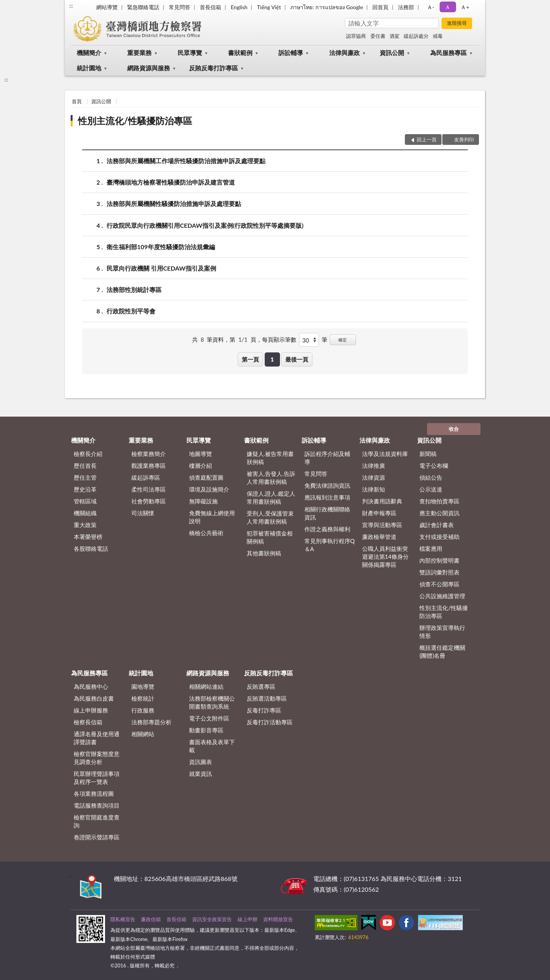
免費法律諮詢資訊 (327, 485)
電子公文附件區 (209, 718)
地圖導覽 (201, 454)
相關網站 (143, 734)
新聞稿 (428, 454)
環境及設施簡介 (209, 489)
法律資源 (374, 477)
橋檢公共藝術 (206, 533)
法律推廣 (374, 466)
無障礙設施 (203, 501)
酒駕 (395, 36)
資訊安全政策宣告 (212, 919)
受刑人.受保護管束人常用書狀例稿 (270, 517)
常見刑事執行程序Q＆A (330, 545)
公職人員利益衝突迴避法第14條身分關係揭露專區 (385, 557)
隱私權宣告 (123, 919)
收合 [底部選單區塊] (454, 429)
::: (71, 6)
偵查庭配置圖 (206, 477)
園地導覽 (143, 686)
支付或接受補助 (439, 537)
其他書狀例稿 (264, 553)
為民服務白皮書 (94, 698)
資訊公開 (392, 53)
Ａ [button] (448, 7)
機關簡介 (89, 53)
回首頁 (380, 7)
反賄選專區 (261, 686)
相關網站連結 (206, 686)
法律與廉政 (345, 53)
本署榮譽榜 (88, 537)
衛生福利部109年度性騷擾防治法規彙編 (161, 247)
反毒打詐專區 (264, 710)
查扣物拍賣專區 (439, 501)
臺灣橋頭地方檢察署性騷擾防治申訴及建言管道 (171, 182)
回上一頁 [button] (427, 140)
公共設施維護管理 (442, 596)
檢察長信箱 (88, 722)
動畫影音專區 (206, 730)
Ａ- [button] (431, 7)
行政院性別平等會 (131, 311)
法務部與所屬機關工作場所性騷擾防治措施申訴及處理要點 (186, 161)
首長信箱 (210, 7)
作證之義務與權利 (327, 529)
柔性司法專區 (149, 489)
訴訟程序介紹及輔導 (327, 458)
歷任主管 (85, 477)
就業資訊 (201, 774)
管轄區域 (85, 501)
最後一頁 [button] (297, 359)
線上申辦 (247, 919)
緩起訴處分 (416, 36)
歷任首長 (85, 466)
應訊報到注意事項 (327, 497)
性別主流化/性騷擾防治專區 (135, 121)
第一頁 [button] (250, 359)
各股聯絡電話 (91, 548)
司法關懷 (143, 513)
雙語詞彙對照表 (439, 572)
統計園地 (89, 68)
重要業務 (139, 53)
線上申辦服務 (91, 710)
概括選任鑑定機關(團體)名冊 (442, 651)
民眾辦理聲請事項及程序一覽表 (97, 778)
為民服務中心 (91, 686)
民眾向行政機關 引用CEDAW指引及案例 (161, 268)
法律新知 (374, 489)
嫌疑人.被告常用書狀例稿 (270, 458)
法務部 (406, 7)
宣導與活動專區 (382, 525)
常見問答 (180, 7)
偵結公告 (431, 477)
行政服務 (143, 710)
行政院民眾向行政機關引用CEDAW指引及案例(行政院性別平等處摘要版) (205, 225)
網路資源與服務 (149, 68)
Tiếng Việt (269, 7)
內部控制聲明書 (439, 560)
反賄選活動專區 (267, 698)
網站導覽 (107, 7)
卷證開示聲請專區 (97, 837)
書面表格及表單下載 (212, 746)
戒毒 (438, 36)
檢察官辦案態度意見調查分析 (97, 758)
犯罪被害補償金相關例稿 (270, 537)
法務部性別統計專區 (134, 290)
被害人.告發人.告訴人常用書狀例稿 (271, 478)
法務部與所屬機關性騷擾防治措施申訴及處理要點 (174, 204)
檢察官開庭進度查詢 (97, 821)
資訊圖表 (201, 762)
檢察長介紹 (88, 454)
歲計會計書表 (437, 525)
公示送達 (431, 489)
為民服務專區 (448, 53)
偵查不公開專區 (439, 584)
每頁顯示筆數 (279, 339)
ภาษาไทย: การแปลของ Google (327, 7)
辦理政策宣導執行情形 (442, 632)
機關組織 (85, 513)
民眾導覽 (190, 53)
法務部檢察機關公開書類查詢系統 (212, 702)
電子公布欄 (434, 466)
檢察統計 (143, 698)
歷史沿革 (85, 489)
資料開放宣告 (278, 919)
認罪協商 (356, 36)
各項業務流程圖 (94, 793)
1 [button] (272, 359)
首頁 (77, 101)
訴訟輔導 (291, 53)
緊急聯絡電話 (143, 7)
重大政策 (85, 525)
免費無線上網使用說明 (212, 517)
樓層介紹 (201, 466)
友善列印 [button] (464, 140)
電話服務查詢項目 (97, 805)
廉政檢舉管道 (379, 537)
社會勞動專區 (149, 501)
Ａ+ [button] (465, 7)
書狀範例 (240, 53)
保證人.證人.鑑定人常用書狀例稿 (271, 497)
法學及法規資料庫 (385, 454)
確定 (343, 340)
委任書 (378, 36)
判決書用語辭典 (382, 501)
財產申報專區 (379, 513)
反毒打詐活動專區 (270, 722)
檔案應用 (431, 548)
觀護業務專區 (149, 466)
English (239, 7)
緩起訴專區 (146, 477)
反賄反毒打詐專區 (214, 68)
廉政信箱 (151, 919)
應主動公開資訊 (439, 513)
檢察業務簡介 (149, 454)
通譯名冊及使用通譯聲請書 (97, 738)
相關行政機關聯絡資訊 (327, 513)
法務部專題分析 (151, 722)
